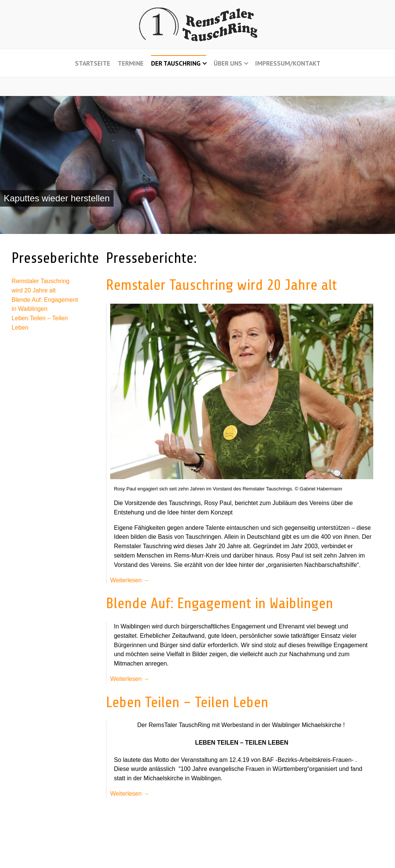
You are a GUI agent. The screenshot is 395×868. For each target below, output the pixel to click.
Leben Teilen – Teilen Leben (187, 702)
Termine (131, 63)
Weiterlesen (130, 580)
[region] (197, 165)
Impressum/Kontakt (288, 63)
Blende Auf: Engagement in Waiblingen (220, 603)
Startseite (93, 63)
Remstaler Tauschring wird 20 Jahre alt (221, 285)
